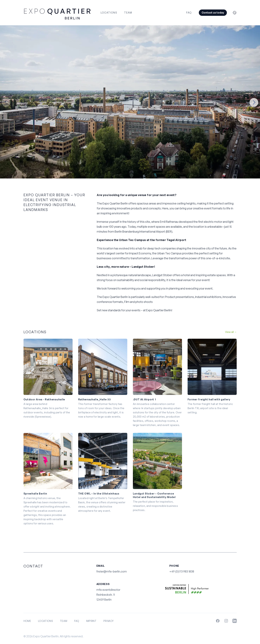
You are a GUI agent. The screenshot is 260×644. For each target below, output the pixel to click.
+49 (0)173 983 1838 (182, 571)
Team (128, 13)
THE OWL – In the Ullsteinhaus (99, 494)
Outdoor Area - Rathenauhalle (44, 399)
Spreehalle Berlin (35, 494)
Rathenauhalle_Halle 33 (94, 399)
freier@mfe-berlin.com (112, 571)
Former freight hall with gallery (209, 399)
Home (27, 621)
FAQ (189, 13)
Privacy (109, 621)
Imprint (91, 621)
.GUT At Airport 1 (144, 399)
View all (231, 332)
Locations (109, 13)
